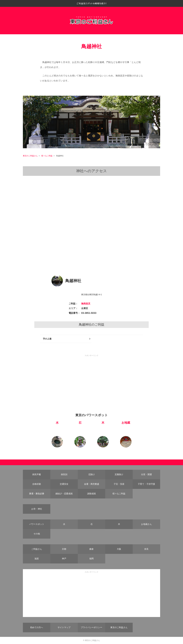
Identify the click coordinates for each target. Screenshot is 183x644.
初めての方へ (37, 627)
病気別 (64, 474)
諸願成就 (91, 494)
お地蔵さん (146, 524)
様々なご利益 (47, 156)
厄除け (92, 474)
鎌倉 (91, 549)
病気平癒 (37, 474)
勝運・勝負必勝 (37, 494)
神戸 (64, 559)
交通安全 (64, 484)
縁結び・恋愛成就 (64, 494)
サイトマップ (64, 627)
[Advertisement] (91, 377)
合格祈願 (37, 484)
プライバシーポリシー (91, 627)
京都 (64, 549)
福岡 (91, 559)
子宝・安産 (119, 484)
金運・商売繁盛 (92, 484)
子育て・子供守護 (146, 484)
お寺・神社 (37, 509)
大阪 (119, 549)
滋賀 (37, 559)
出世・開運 (146, 474)
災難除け (119, 474)
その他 (37, 534)
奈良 (146, 549)
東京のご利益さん (30, 156)
